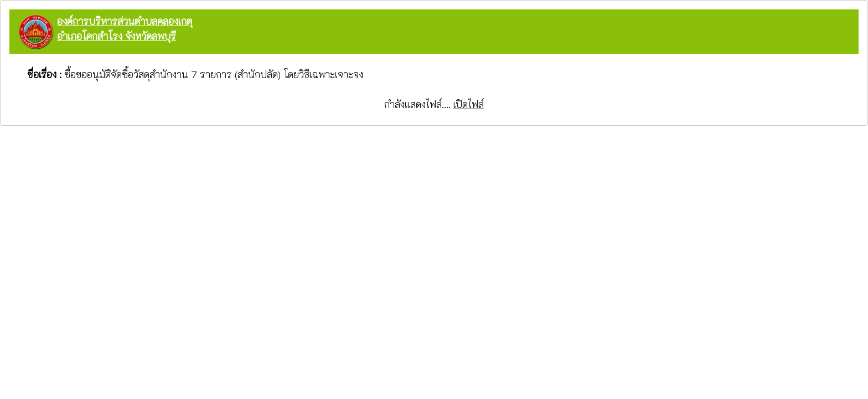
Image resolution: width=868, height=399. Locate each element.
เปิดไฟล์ (469, 104)
